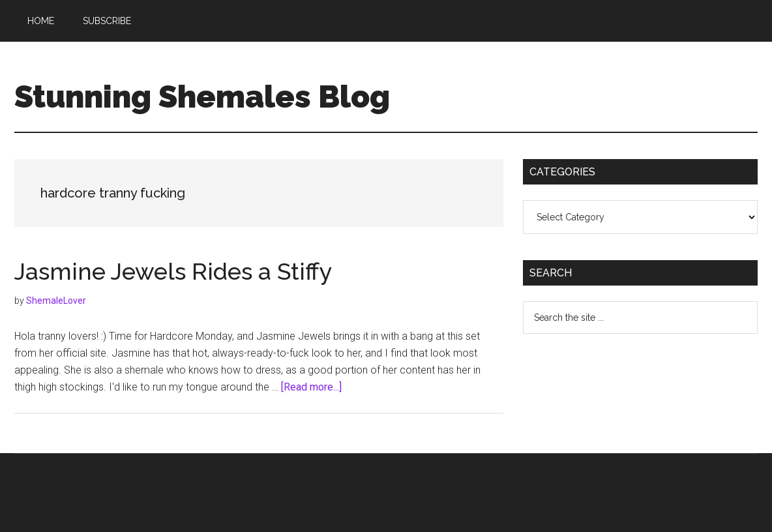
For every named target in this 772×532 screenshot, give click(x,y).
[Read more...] (311, 387)
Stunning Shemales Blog (202, 96)
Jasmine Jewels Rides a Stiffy (173, 271)
